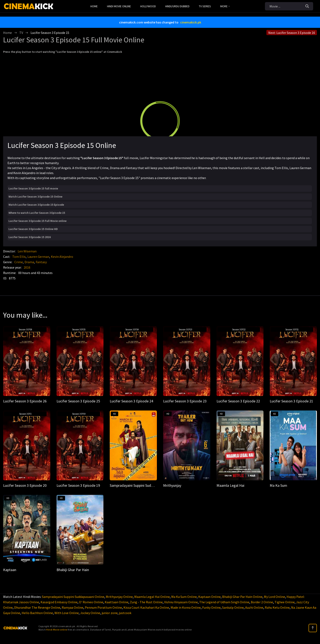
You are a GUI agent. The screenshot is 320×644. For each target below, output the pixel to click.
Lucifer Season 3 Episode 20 (25, 485)
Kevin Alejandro (62, 257)
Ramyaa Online (73, 607)
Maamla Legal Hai (230, 485)
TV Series (205, 6)
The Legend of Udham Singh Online (224, 602)
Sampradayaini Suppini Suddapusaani (138, 485)
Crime (19, 262)
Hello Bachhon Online (37, 613)
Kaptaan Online (209, 597)
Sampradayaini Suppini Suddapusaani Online (73, 597)
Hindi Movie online (57, 630)
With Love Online (67, 613)
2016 (27, 267)
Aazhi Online (254, 607)
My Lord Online (274, 597)
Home (94, 6)
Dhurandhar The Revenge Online (37, 607)
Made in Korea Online (186, 607)
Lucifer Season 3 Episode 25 (78, 401)
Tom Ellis (19, 257)
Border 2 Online (262, 602)
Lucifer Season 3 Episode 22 (238, 401)
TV (21, 33)
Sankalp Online (233, 607)
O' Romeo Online (91, 602)
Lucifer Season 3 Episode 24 (131, 401)
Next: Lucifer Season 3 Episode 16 (292, 33)
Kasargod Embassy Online (59, 602)
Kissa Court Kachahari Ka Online (146, 607)
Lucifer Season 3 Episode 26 (25, 401)
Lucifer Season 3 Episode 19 (78, 485)
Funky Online (211, 607)
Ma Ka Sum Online (184, 597)
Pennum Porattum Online (103, 607)
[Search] (307, 6)
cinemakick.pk (191, 22)
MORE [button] (225, 6)
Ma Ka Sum (278, 485)
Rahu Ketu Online (277, 607)
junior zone (110, 613)
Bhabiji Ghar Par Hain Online (242, 597)
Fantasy (41, 262)
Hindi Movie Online (119, 6)
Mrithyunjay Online (119, 597)
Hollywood (148, 6)
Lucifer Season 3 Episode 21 (291, 401)
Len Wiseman (27, 251)
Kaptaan (10, 570)
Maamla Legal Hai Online (152, 597)
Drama (29, 262)
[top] (313, 628)
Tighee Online (285, 602)
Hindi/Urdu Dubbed (177, 6)
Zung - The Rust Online (146, 602)
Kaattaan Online (117, 602)
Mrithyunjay (172, 485)
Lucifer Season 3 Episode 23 (185, 401)
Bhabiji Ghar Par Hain (73, 570)
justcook (125, 613)
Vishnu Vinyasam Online (181, 602)
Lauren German (38, 257)
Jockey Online (90, 613)
